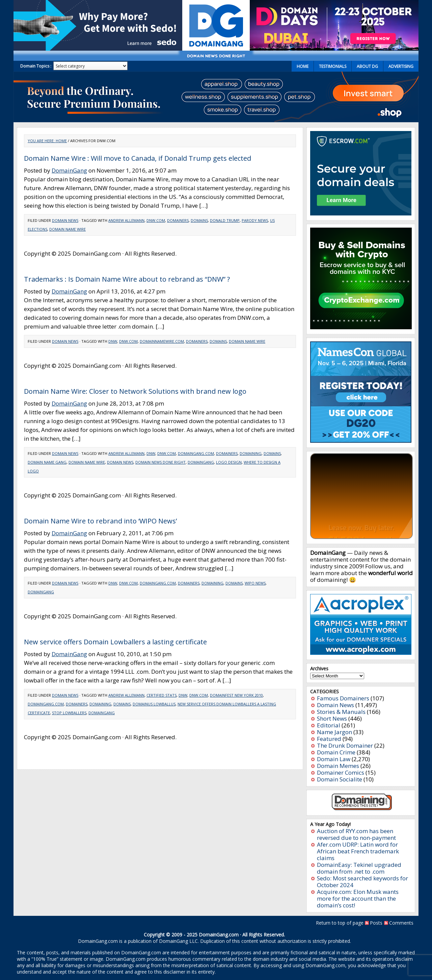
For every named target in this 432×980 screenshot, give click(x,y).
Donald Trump (225, 220)
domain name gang (47, 462)
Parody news (255, 220)
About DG (367, 66)
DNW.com (156, 220)
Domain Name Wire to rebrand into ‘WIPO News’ (100, 521)
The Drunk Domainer (345, 745)
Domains (199, 220)
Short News (332, 718)
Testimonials (333, 66)
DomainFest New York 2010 (236, 695)
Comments (401, 923)
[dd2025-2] (334, 48)
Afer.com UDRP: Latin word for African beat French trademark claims (358, 851)
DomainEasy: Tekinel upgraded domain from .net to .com (359, 868)
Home (303, 66)
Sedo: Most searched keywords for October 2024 (362, 882)
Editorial (329, 725)
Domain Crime (336, 752)
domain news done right (160, 462)
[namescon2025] (361, 441)
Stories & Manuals (341, 712)
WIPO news (255, 583)
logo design (229, 462)
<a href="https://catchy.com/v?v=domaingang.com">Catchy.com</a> (361, 496)
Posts (376, 923)
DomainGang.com (196, 453)
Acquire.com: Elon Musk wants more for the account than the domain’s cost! (358, 898)
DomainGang (69, 170)
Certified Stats (161, 695)
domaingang (201, 462)
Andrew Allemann (126, 220)
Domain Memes (338, 766)
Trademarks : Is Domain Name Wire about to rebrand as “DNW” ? (127, 279)
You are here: (42, 141)
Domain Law (334, 759)
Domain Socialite (340, 779)
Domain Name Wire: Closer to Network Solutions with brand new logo (135, 391)
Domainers (178, 220)
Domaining (251, 453)
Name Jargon (334, 732)
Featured (329, 739)
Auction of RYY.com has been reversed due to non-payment (356, 834)
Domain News (65, 220)
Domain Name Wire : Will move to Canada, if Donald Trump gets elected (138, 158)
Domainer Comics (341, 772)
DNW (113, 341)
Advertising (401, 66)
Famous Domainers (343, 698)
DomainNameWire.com (162, 341)
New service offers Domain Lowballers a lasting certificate (115, 642)
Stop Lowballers (69, 713)
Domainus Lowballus (154, 704)
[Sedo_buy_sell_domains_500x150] (98, 48)
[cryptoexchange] (361, 327)
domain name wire (67, 229)
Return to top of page (340, 923)
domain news (120, 462)
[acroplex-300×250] (361, 653)
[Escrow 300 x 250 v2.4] (361, 213)
